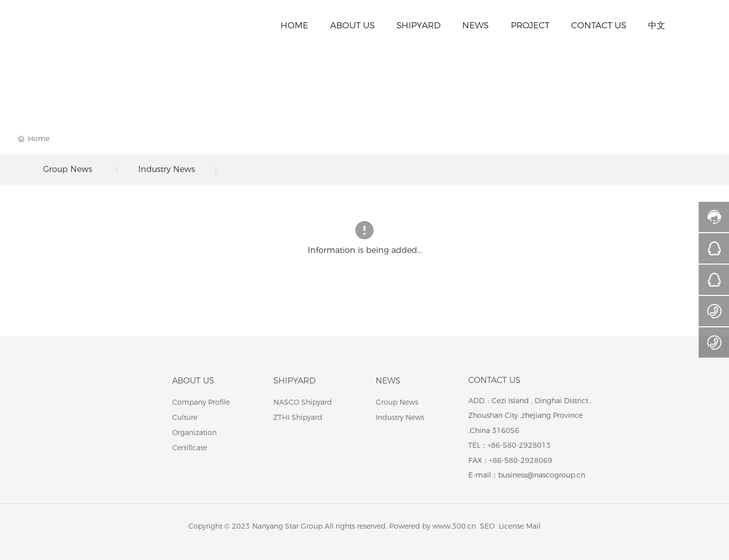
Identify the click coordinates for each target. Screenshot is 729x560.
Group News (68, 169)
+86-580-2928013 (519, 445)
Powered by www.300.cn (433, 526)
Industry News (167, 169)
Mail (533, 526)
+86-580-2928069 (521, 460)
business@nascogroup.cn (542, 475)
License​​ (511, 526)
